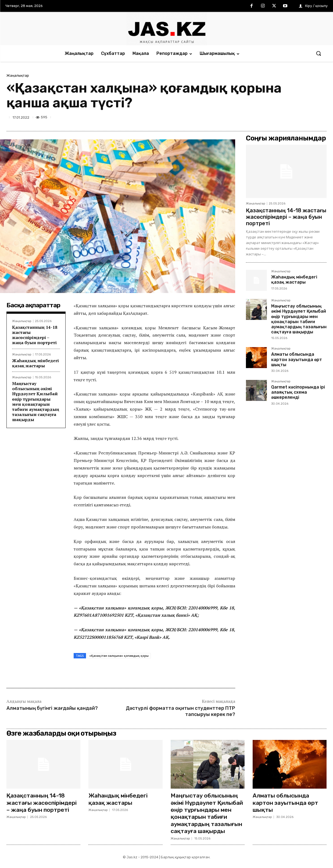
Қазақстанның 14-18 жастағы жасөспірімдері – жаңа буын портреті (35, 335)
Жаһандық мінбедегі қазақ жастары (35, 363)
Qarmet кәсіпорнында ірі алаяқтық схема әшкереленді (298, 392)
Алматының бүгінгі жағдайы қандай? (52, 708)
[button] (318, 53)
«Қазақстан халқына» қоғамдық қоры (119, 656)
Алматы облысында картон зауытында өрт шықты (297, 359)
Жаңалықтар (18, 75)
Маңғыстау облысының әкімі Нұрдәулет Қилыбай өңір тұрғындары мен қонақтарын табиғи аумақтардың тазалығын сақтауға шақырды (36, 401)
